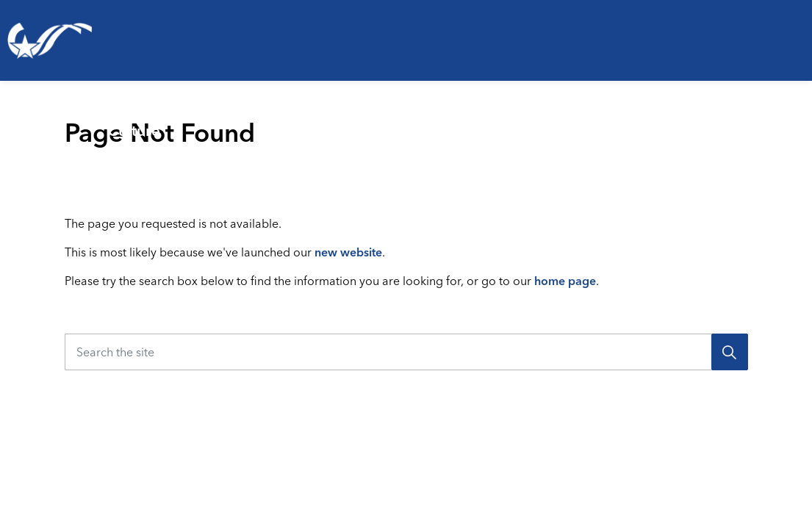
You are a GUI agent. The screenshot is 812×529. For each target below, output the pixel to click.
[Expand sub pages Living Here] (90, 121)
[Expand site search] (793, 180)
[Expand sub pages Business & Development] (671, 121)
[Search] (730, 352)
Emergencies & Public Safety (380, 121)
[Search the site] (406, 352)
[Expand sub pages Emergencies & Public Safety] (489, 121)
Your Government (733, 121)
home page (565, 281)
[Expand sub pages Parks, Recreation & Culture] (285, 121)
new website (348, 252)
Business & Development (556, 121)
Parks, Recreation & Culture (176, 121)
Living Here (33, 121)
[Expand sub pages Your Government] (805, 121)
